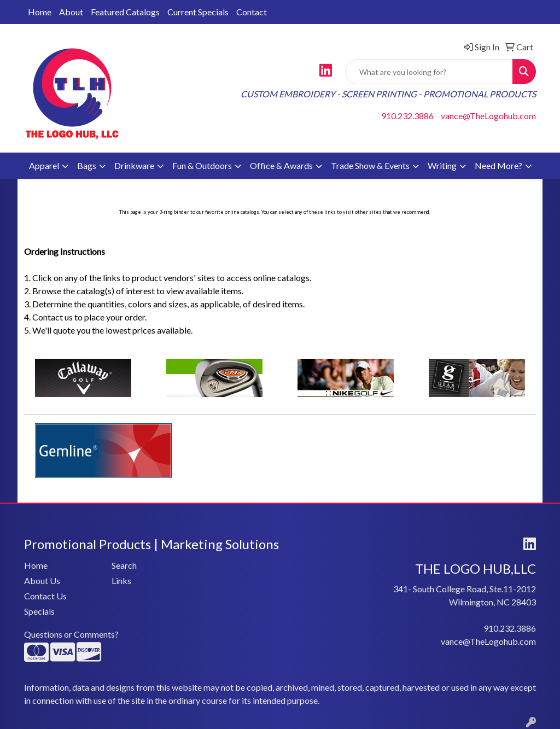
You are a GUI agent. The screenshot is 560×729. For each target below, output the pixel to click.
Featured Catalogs (125, 12)
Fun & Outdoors (202, 165)
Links (121, 581)
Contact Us (45, 596)
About (71, 12)
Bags (87, 165)
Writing (442, 165)
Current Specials (198, 12)
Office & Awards (281, 165)
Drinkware (134, 165)
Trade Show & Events (370, 165)
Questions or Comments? (71, 634)
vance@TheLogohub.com (488, 116)
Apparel (44, 165)
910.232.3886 (407, 116)
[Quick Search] (429, 72)
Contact (252, 12)
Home (40, 12)
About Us (42, 581)
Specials (39, 611)
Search (124, 565)
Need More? (498, 165)
